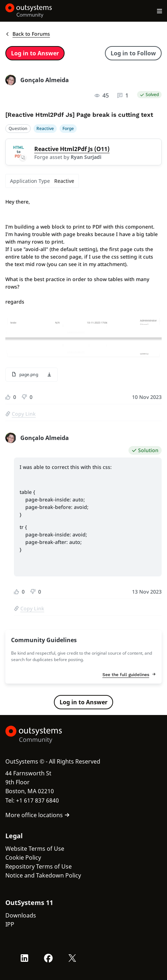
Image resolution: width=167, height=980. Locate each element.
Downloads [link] (21, 915)
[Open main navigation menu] (160, 11)
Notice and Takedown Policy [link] (43, 875)
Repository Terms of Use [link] (39, 866)
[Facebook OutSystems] (48, 958)
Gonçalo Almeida (45, 80)
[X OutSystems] (72, 958)
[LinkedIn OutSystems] (24, 958)
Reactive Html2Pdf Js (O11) (72, 149)
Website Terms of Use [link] (35, 849)
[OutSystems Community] (29, 11)
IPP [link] (10, 924)
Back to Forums (28, 34)
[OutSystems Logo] (45, 735)
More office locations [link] (38, 815)
